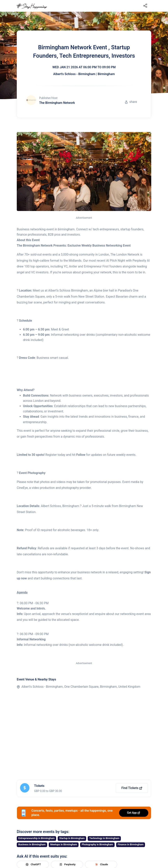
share (131, 102)
